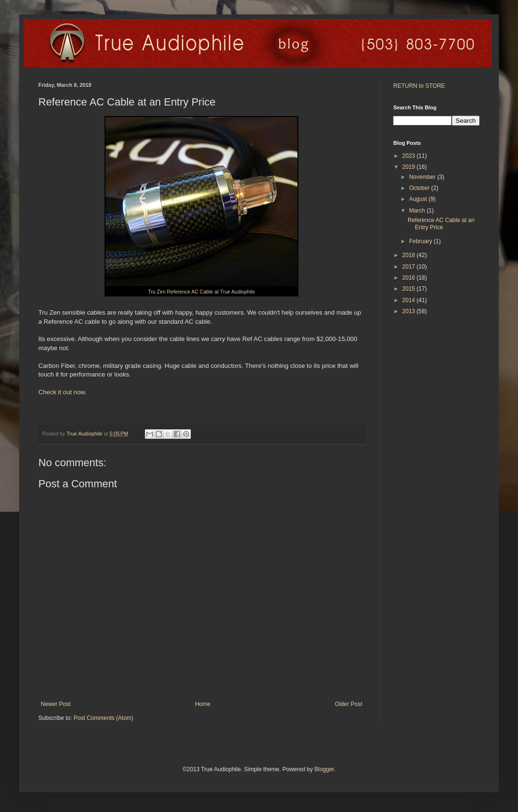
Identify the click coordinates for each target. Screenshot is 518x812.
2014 (410, 300)
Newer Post (56, 704)
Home (203, 704)
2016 (410, 278)
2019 (410, 167)
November (423, 177)
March (418, 211)
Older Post (348, 704)
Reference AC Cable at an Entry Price (441, 224)
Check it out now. (62, 392)
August (419, 199)
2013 (410, 311)
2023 (410, 156)
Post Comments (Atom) (103, 718)
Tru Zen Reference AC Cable (181, 292)
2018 (410, 255)
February (421, 241)
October (420, 188)
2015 (410, 289)
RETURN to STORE (419, 86)
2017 (410, 267)
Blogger (324, 769)
